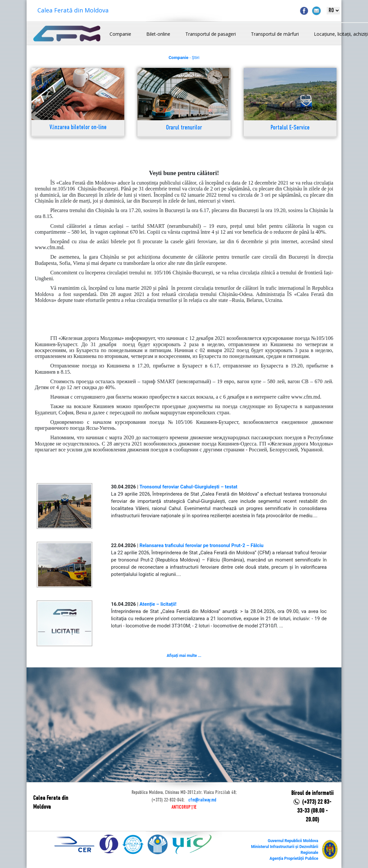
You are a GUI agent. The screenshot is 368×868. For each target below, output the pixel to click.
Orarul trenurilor (184, 128)
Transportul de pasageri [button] (211, 34)
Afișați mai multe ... (184, 656)
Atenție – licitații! (158, 604)
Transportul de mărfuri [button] (275, 34)
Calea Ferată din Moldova (73, 10)
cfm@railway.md (202, 800)
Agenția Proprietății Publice (294, 858)
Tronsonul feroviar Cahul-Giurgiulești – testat (188, 487)
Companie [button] (120, 34)
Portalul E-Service (290, 128)
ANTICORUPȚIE (184, 807)
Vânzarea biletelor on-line (78, 128)
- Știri (184, 58)
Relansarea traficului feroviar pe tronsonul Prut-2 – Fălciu (201, 545)
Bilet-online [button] (158, 34)
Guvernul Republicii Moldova (293, 841)
